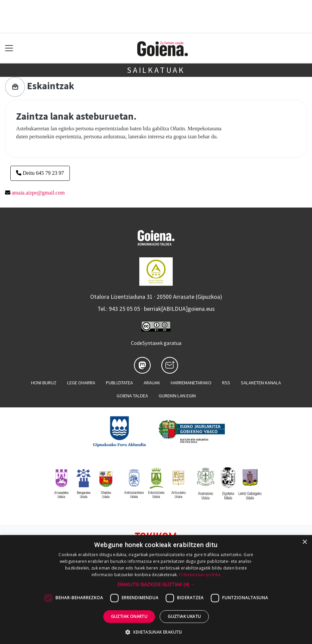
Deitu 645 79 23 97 (40, 173)
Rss (226, 383)
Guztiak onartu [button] (129, 616)
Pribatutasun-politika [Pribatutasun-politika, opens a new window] (200, 575)
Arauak (152, 383)
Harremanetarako (191, 383)
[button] (156, 584)
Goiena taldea (132, 396)
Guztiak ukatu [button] (184, 616)
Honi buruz (44, 383)
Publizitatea (119, 383)
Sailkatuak (156, 70)
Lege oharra (81, 383)
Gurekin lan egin (177, 396)
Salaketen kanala (261, 383)
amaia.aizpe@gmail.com (38, 193)
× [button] (304, 542)
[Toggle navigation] (9, 48)
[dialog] (156, 590)
